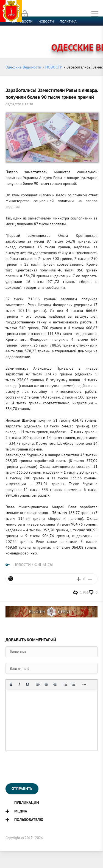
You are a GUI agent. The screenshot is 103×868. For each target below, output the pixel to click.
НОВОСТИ (54, 67)
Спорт (61, 28)
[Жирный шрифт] (11, 684)
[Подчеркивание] (27, 684)
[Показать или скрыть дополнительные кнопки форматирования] (84, 684)
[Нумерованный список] (74, 684)
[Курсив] (19, 684)
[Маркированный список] (65, 684)
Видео (89, 35)
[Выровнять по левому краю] (38, 684)
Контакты (33, 41)
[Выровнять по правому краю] (55, 684)
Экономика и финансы (30, 28)
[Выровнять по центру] (46, 684)
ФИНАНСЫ (44, 565)
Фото (14, 41)
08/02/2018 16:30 (19, 104)
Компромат (68, 35)
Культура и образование (31, 35)
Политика (68, 21)
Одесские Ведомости (23, 67)
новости (46, 21)
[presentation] (47, 767)
